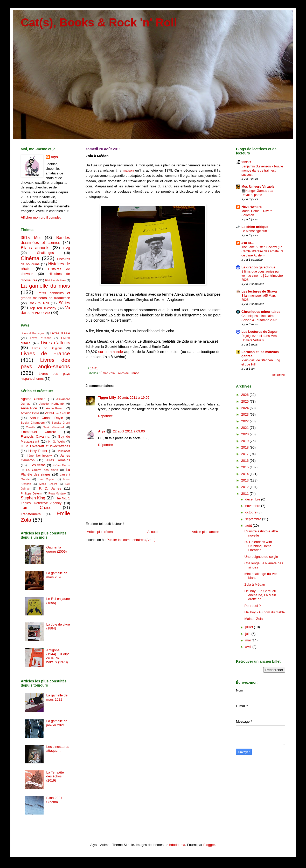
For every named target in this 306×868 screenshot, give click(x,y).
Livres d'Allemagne (32, 333)
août (249, 525)
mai (249, 640)
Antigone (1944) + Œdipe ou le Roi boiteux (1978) (58, 656)
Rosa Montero (57, 494)
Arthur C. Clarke (58, 413)
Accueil (153, 532)
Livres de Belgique (47, 348)
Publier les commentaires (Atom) (131, 540)
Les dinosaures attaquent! (58, 749)
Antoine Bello (30, 413)
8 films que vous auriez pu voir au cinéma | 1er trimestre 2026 (262, 276)
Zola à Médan (255, 584)
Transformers (31, 514)
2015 (245, 467)
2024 (245, 408)
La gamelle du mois (45, 286)
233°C (246, 162)
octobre (251, 512)
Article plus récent (100, 532)
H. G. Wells (57, 441)
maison (128, 170)
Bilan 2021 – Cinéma (55, 800)
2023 (245, 414)
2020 (245, 434)
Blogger (209, 845)
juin (248, 634)
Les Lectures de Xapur (259, 332)
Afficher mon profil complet (41, 217)
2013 (245, 480)
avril (249, 647)
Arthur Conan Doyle (46, 418)
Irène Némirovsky (39, 455)
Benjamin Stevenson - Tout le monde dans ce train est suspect (262, 171)
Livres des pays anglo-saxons (45, 363)
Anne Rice (29, 408)
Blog (67, 248)
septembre (254, 519)
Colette (30, 427)
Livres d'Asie (60, 333)
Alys (102, 431)
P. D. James (50, 488)
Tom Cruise (36, 508)
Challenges (45, 253)
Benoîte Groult (61, 423)
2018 (245, 447)
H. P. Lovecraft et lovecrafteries (45, 446)
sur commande (111, 352)
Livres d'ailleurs (55, 343)
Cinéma (30, 258)
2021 (245, 428)
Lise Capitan (47, 479)
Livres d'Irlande (41, 338)
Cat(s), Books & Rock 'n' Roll (99, 22)
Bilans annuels (35, 248)
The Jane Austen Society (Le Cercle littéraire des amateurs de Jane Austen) (262, 251)
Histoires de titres (55, 280)
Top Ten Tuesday (43, 308)
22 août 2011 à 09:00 (129, 431)
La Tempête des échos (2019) (55, 776)
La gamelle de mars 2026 (57, 575)
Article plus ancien (206, 532)
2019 (245, 441)
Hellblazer (63, 451)
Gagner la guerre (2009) (56, 549)
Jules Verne (37, 465)
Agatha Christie (33, 399)
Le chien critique (255, 227)
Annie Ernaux (56, 408)
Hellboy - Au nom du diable (264, 612)
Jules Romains (58, 460)
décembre (253, 499)
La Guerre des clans (42, 470)
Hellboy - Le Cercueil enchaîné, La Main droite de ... (260, 595)
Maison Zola (253, 619)
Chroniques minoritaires (261, 312)
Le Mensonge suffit (255, 231)
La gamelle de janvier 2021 (57, 723)
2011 (245, 494)
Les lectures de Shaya (259, 291)
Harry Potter (38, 451)
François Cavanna (35, 436)
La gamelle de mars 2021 (57, 697)
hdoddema (177, 845)
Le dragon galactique (258, 267)
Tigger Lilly (107, 398)
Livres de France (128, 373)
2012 (245, 487)
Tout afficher (278, 375)
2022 (245, 421)
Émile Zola (107, 373)
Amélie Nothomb (51, 404)
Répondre (105, 416)
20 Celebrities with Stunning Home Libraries (258, 546)
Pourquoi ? (252, 606)
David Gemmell (54, 427)
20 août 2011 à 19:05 (133, 398)
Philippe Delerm (32, 493)
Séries (64, 303)
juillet (250, 627)
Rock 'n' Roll (39, 303)
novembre (253, 506)
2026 (245, 395)
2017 (245, 454)
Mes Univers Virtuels (258, 187)
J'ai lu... (248, 243)
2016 (245, 461)
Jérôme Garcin (61, 465)
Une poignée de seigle (261, 557)
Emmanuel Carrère (39, 432)
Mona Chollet (48, 484)
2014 (245, 474)
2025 (245, 401)
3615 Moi (31, 238)
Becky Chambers (33, 422)
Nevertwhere (252, 207)
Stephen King (33, 498)
